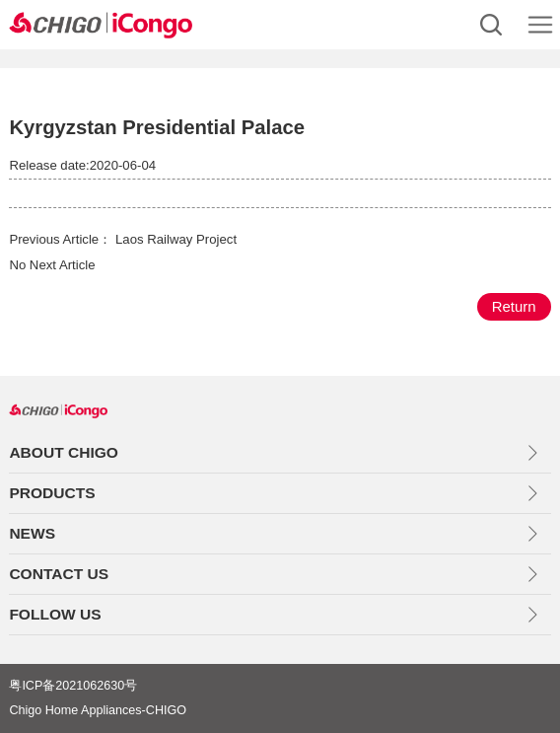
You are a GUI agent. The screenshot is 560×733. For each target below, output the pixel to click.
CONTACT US (59, 574)
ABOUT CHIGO (64, 452)
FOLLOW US (55, 614)
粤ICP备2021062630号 (73, 686)
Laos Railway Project (176, 239)
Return (514, 306)
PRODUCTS (52, 493)
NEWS (32, 533)
